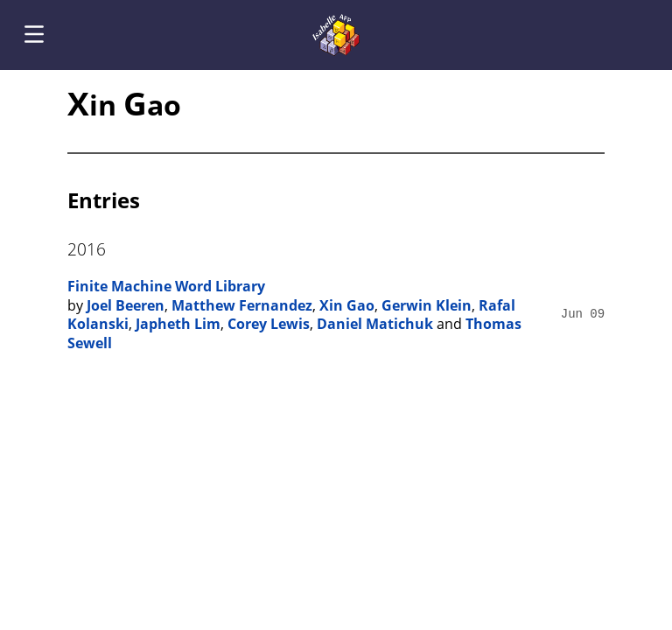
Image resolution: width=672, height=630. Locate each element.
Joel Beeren (126, 305)
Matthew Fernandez (242, 305)
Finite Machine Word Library (166, 286)
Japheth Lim (178, 324)
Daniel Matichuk (375, 324)
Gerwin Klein (427, 305)
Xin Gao (347, 305)
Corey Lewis (269, 324)
